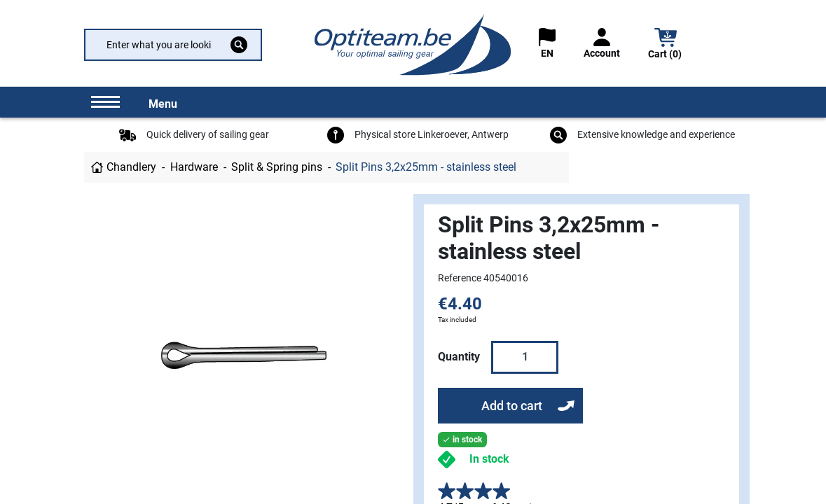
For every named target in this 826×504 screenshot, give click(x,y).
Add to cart (512, 406)
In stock (489, 459)
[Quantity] (525, 357)
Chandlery (131, 167)
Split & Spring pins (277, 167)
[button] (666, 45)
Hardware (194, 167)
